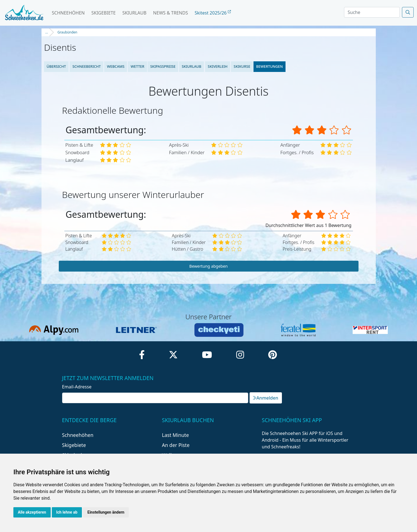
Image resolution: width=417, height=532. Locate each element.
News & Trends (171, 13)
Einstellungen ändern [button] (106, 512)
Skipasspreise (163, 66)
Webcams (116, 66)
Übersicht (57, 66)
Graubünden (67, 32)
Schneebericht (86, 66)
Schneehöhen (68, 13)
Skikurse (242, 66)
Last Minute (175, 435)
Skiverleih (217, 66)
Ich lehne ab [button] (67, 512)
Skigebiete (103, 13)
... (47, 32)
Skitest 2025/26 (213, 13)
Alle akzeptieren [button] (32, 512)
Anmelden (265, 398)
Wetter (137, 66)
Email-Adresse (77, 387)
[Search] (372, 12)
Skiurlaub (134, 13)
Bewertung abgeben (209, 266)
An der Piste (176, 445)
